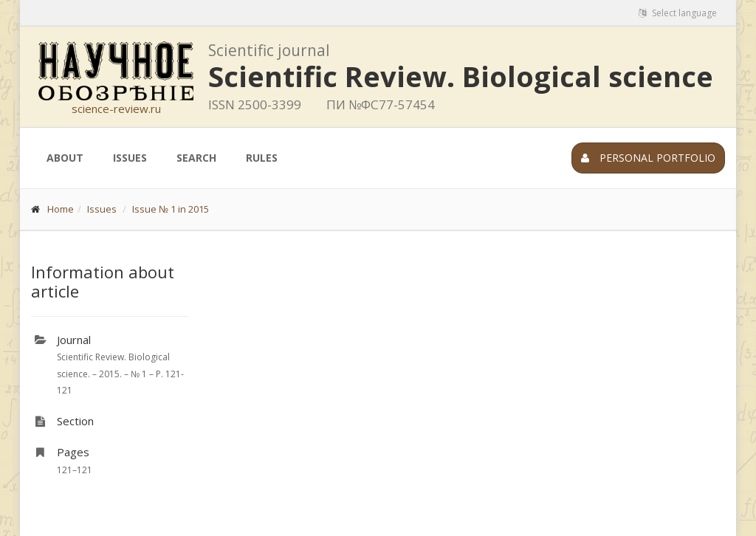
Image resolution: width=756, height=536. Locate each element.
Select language (678, 13)
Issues (130, 158)
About (65, 158)
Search (196, 158)
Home (61, 209)
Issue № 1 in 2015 (171, 209)
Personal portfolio (648, 158)
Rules (262, 158)
